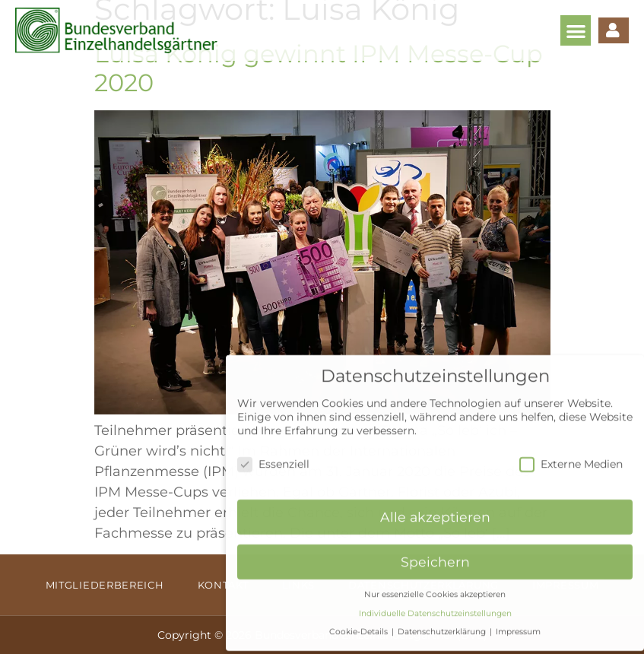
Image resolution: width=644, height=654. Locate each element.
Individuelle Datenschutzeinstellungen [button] (435, 606)
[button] (576, 31)
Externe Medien (571, 457)
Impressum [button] (518, 625)
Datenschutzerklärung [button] (443, 625)
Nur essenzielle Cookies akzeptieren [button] (435, 587)
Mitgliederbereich (105, 585)
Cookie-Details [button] (360, 625)
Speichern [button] (435, 555)
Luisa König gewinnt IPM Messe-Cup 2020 (319, 68)
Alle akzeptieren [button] (435, 510)
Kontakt (223, 585)
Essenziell (273, 457)
